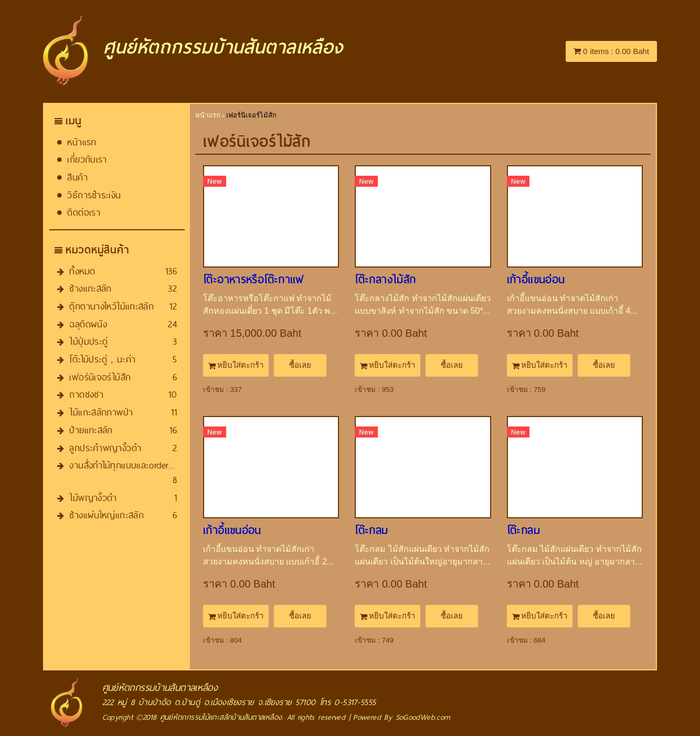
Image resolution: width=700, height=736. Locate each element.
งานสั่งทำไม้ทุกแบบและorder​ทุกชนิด (132, 465)
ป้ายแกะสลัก (91, 430)
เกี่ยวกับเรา (87, 159)
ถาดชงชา (86, 394)
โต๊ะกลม (371, 530)
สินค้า (77, 177)
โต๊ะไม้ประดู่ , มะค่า (102, 359)
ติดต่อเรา (84, 212)
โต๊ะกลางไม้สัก (385, 280)
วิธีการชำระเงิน (94, 195)
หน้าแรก (82, 142)
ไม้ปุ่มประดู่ (88, 341)
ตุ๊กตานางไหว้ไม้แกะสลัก (112, 306)
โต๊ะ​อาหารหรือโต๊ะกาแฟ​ (254, 280)
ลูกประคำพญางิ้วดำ (105, 448)
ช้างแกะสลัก (90, 288)
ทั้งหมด (82, 271)
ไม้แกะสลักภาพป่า (101, 412)
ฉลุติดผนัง (88, 324)
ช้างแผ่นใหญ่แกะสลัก (107, 515)
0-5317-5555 (355, 702)
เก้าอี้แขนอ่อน (536, 280)
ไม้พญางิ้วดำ (93, 498)
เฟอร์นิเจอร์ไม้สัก (100, 377)
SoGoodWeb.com (423, 717)
